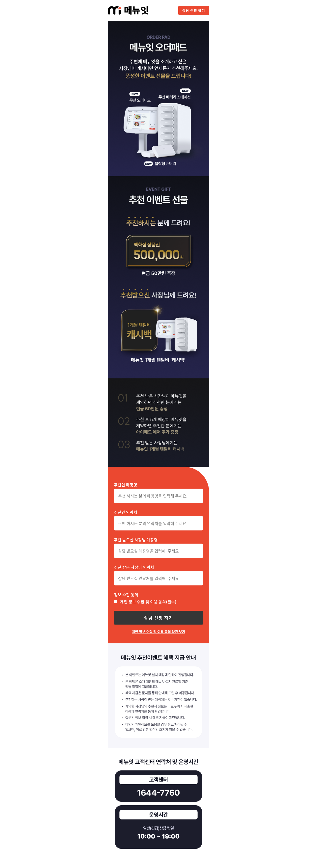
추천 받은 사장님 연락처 (134, 567)
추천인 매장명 (126, 485)
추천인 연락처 (126, 512)
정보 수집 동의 (126, 595)
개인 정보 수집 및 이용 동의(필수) (148, 602)
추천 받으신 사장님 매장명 (136, 540)
